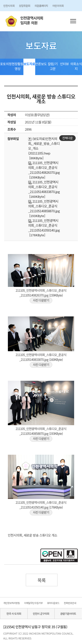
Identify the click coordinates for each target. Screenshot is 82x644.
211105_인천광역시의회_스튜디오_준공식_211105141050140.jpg (44, 225)
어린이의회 (58, 6)
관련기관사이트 (68, 613)
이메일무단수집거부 (33, 603)
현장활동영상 (18, 66)
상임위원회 (24, 6)
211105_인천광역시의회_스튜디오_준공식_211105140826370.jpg (44, 168)
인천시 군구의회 (41, 613)
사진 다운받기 (41, 300)
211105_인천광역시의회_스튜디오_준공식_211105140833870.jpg (44, 187)
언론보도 (41, 64)
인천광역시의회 (32, 20)
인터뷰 (65, 64)
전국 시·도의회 (14, 613)
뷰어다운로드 (53, 603)
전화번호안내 (70, 603)
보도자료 (29, 64)
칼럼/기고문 (53, 66)
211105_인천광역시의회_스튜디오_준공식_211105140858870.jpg (44, 206)
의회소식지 (76, 66)
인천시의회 (9, 6)
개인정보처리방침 (11, 603)
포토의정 (6, 64)
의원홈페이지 (41, 6)
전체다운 (68, 138)
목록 (42, 580)
